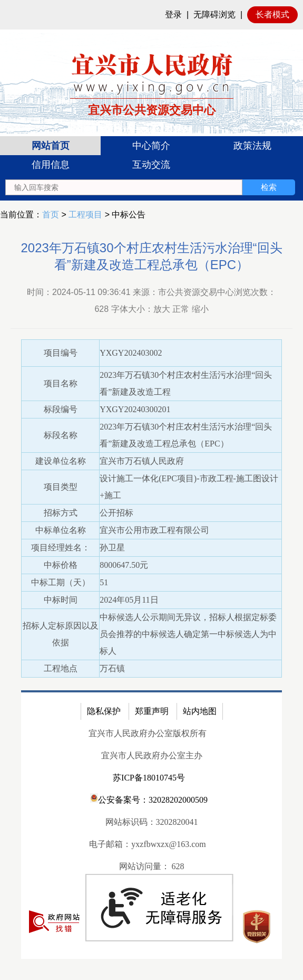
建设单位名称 (61, 461)
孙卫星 (112, 548)
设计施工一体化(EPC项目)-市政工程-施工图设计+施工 (189, 487)
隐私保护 (104, 711)
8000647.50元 (124, 565)
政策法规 (252, 146)
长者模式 (272, 15)
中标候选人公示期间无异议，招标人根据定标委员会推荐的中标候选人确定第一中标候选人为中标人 (188, 634)
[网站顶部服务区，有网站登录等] (151, 15)
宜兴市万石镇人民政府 (142, 461)
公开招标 (116, 513)
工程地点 (61, 668)
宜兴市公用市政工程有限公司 (154, 530)
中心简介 (151, 146)
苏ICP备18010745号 (149, 778)
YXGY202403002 (131, 353)
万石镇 (112, 668)
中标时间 (61, 600)
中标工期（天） (61, 582)
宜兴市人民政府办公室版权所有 (148, 733)
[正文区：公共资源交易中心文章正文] (151, 605)
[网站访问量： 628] (151, 867)
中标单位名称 (61, 530)
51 (104, 582)
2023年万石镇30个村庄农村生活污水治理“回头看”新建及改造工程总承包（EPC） (151, 256)
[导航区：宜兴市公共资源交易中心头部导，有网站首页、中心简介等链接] (151, 168)
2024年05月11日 (129, 600)
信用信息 (51, 165)
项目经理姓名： (61, 548)
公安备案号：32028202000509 (149, 799)
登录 (173, 15)
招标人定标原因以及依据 (61, 634)
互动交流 (151, 165)
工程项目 (85, 215)
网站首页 (51, 146)
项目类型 (61, 487)
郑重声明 (152, 711)
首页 (51, 215)
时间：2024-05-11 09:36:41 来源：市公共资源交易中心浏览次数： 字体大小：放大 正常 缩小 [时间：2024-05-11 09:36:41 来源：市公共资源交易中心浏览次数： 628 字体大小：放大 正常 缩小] (151, 301)
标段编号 (61, 409)
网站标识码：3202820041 (152, 822)
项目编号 (61, 353)
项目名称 (61, 383)
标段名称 (61, 435)
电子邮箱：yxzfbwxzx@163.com (147, 844)
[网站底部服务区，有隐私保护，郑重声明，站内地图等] (151, 825)
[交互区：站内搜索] (150, 187)
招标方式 (61, 513)
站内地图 (200, 711)
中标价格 (61, 565)
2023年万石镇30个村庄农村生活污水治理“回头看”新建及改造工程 (186, 383)
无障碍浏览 (214, 15)
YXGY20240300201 (135, 409)
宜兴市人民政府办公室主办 (152, 755)
